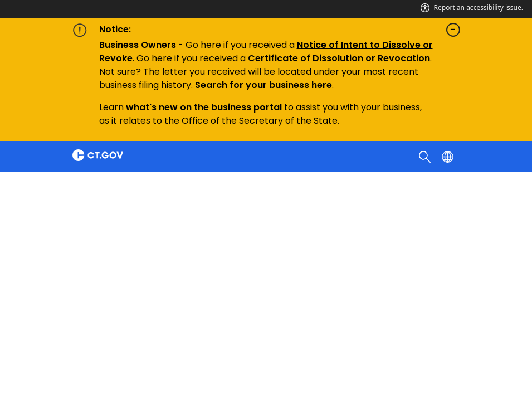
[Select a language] (449, 156)
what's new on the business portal (204, 107)
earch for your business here (266, 85)
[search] (426, 156)
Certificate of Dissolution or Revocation (339, 58)
